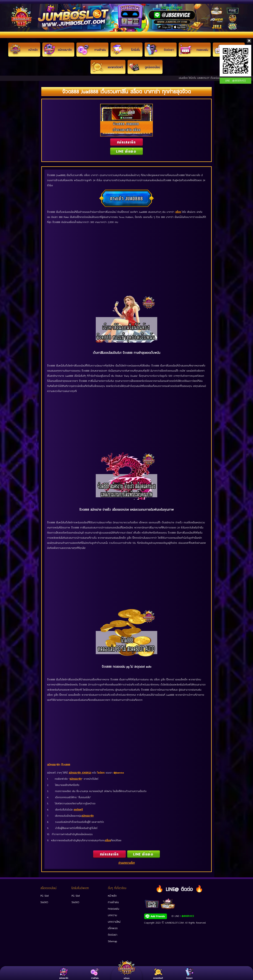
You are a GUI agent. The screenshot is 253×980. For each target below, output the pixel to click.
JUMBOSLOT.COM (174, 923)
